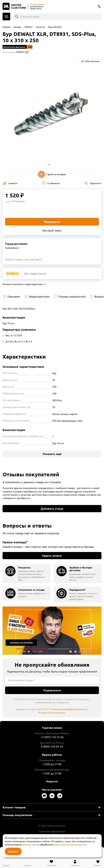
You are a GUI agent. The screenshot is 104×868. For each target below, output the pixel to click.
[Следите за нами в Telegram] (60, 796)
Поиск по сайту (30, 16)
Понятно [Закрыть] (13, 851)
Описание (14, 296)
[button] (49, 165)
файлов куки (30, 844)
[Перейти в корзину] (98, 863)
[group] (26, 574)
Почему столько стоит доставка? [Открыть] (23, 259)
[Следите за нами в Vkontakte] (52, 796)
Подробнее (52, 631)
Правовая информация (52, 831)
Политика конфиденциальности (69, 709)
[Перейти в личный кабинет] (75, 863)
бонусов (20, 201)
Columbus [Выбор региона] (93, 7)
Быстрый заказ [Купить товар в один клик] (52, 230)
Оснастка (40, 27)
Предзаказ (52, 222)
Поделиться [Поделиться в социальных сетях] (96, 183)
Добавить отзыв (52, 509)
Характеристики (39, 296)
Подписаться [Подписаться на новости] (52, 690)
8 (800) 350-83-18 (99, 6)
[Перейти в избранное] (51, 863)
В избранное (54, 183)
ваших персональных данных (70, 844)
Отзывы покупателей (72, 296)
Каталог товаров (14, 807)
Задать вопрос (52, 556)
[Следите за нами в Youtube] (44, 796)
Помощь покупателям (17, 815)
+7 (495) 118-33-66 (52, 737)
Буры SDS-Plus (55, 27)
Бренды (17, 27)
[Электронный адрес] (52, 680)
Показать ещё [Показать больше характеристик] (52, 454)
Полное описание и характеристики (23, 284)
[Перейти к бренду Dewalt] (13, 274)
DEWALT (29, 27)
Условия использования (52, 712)
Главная (6, 27)
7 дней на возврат (52, 174)
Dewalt (42, 273)
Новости (52, 781)
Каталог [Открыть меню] (6, 16)
